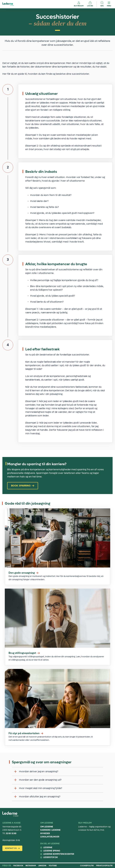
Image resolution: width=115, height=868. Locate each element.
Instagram (31, 866)
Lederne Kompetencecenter (59, 854)
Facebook (18, 866)
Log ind (90, 6)
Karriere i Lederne (50, 830)
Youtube (53, 866)
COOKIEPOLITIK (87, 866)
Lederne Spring (52, 851)
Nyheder (45, 833)
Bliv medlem (79, 6)
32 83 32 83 (11, 833)
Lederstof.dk (51, 857)
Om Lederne (47, 827)
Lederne (48, 847)
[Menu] (109, 4)
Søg (102, 6)
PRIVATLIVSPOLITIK (104, 866)
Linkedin (42, 866)
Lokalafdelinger (50, 837)
